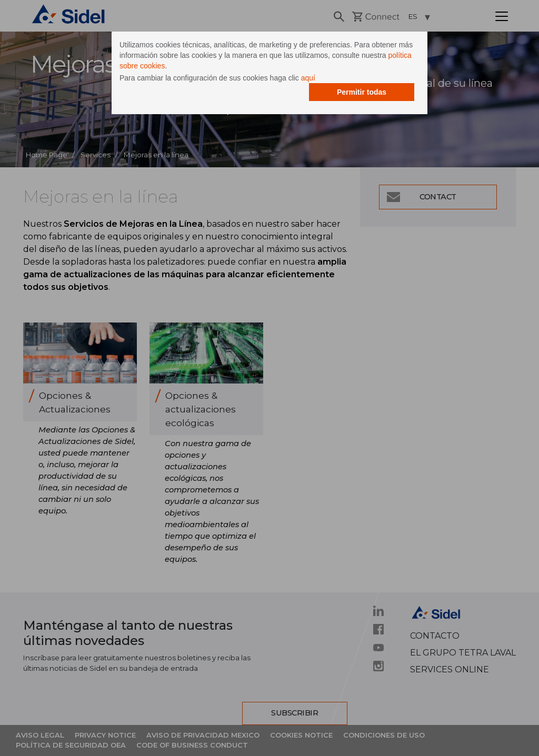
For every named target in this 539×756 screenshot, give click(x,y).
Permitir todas (362, 92)
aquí (308, 78)
